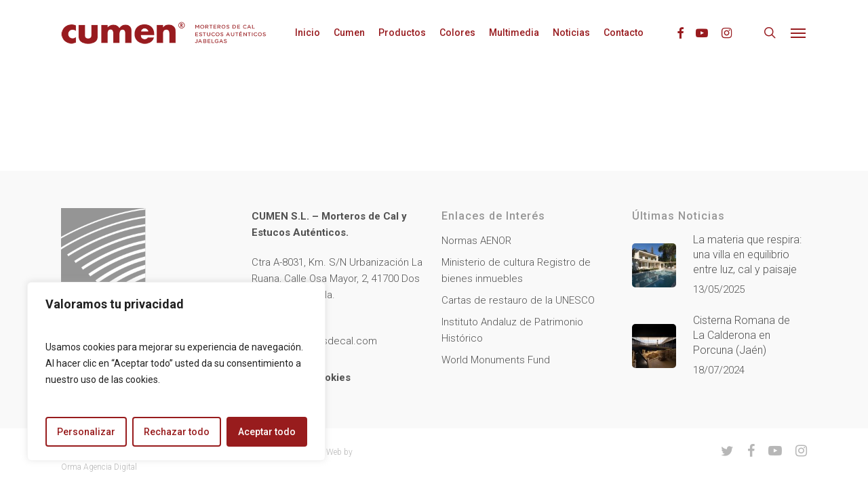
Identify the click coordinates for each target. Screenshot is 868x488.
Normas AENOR (476, 241)
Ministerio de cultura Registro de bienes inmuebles (516, 270)
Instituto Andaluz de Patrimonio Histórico (512, 330)
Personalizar (86, 432)
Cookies (331, 378)
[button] (799, 33)
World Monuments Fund (496, 360)
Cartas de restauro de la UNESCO (518, 300)
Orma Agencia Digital (99, 467)
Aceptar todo (267, 432)
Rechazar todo (177, 432)
